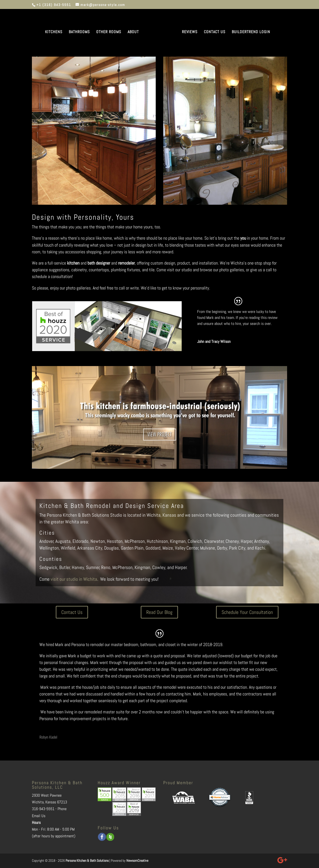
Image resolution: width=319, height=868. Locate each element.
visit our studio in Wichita (74, 579)
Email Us (39, 816)
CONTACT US (215, 32)
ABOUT (133, 32)
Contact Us (72, 612)
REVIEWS (190, 32)
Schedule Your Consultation (247, 612)
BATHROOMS (79, 32)
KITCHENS (54, 32)
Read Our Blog (159, 612)
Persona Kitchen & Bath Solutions (87, 861)
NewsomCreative (137, 861)
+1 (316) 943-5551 (54, 5)
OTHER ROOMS (109, 32)
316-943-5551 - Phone (49, 809)
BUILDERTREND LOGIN (251, 32)
